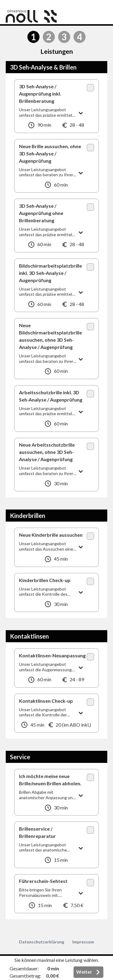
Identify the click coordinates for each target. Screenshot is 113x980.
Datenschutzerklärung (42, 942)
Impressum (83, 942)
